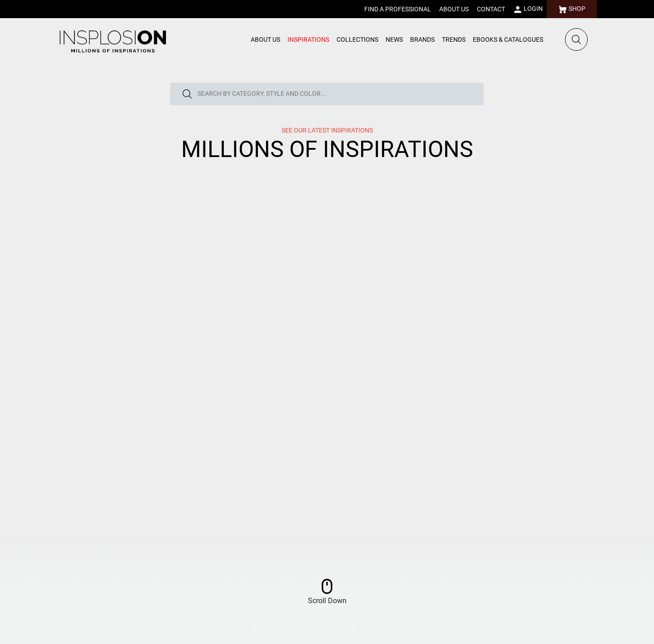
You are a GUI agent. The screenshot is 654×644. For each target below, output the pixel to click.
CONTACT (491, 9)
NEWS (394, 39)
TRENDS (454, 39)
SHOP (572, 10)
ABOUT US (454, 9)
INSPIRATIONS (308, 39)
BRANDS (422, 39)
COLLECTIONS (357, 39)
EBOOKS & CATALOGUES (508, 39)
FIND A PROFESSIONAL (398, 9)
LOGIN (528, 10)
